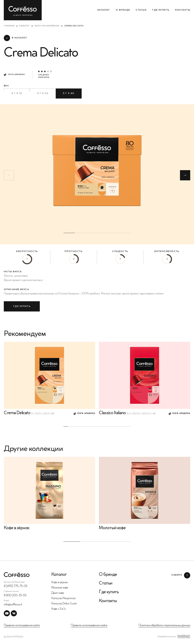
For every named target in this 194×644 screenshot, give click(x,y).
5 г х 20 (43, 93)
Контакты (183, 10)
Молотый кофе (60, 588)
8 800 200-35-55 (15, 596)
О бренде (123, 10)
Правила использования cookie (89, 626)
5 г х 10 (17, 93)
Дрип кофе (58, 593)
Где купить (161, 10)
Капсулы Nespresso (47, 26)
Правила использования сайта (22, 626)
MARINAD (184, 637)
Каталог (104, 10)
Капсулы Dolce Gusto (64, 604)
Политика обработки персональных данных (164, 626)
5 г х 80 (69, 93)
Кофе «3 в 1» (59, 609)
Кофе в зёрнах (60, 583)
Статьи (141, 10)
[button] (185, 175)
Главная (9, 26)
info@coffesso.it (13, 605)
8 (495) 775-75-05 (16, 586)
